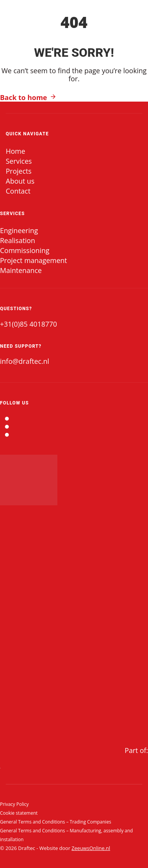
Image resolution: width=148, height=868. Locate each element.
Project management (33, 260)
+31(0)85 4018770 (28, 324)
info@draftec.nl (25, 361)
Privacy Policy (14, 804)
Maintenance (21, 270)
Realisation (18, 240)
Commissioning (25, 250)
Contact (18, 191)
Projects (19, 171)
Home (15, 151)
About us (20, 181)
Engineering (19, 230)
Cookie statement (19, 813)
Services (19, 161)
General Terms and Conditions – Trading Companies (56, 822)
